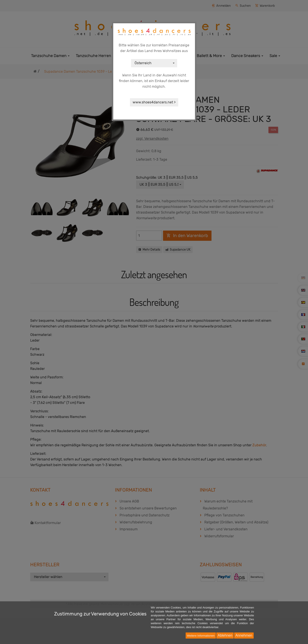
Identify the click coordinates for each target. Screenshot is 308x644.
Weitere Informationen (201, 636)
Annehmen (244, 635)
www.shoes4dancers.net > (154, 102)
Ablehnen (225, 635)
